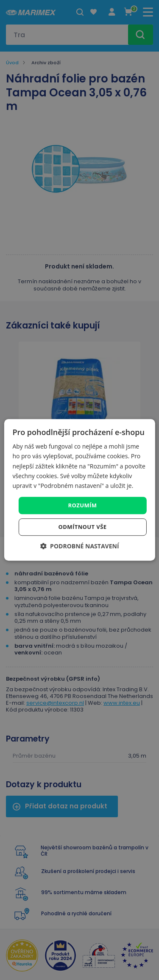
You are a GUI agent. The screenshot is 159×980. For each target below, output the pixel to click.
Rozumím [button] (83, 505)
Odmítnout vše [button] (83, 527)
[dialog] (79, 490)
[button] (79, 546)
